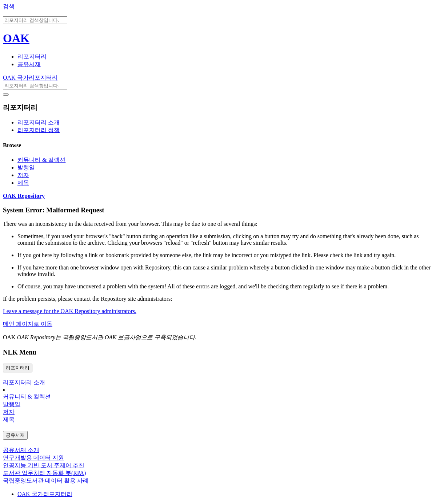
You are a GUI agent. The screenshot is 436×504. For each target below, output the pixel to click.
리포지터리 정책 (39, 130)
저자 (23, 175)
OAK (16, 38)
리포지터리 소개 (39, 122)
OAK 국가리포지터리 (30, 78)
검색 (9, 6)
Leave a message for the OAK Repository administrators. (70, 311)
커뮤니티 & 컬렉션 (41, 160)
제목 (23, 183)
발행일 (26, 167)
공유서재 (29, 64)
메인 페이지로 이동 (28, 324)
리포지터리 (32, 57)
